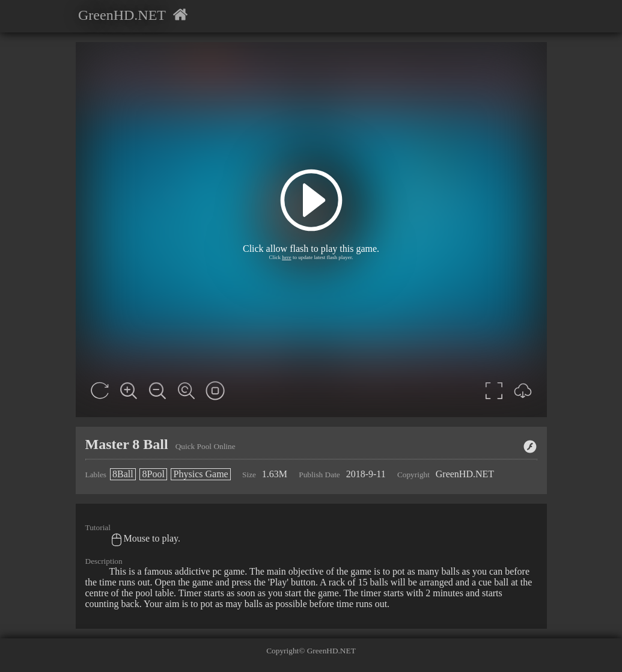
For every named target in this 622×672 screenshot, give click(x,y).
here (287, 257)
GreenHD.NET (122, 15)
